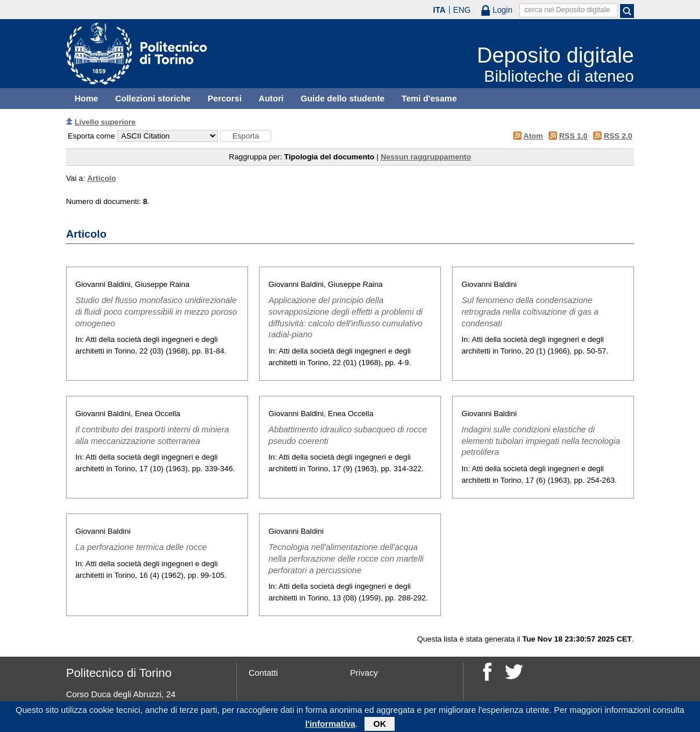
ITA (439, 10)
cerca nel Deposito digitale (567, 10)
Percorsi (225, 99)
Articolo (101, 178)
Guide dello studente (343, 99)
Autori (271, 99)
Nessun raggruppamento (426, 157)
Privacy (364, 673)
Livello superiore (105, 122)
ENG (462, 10)
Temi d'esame (429, 99)
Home (87, 99)
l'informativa (331, 726)
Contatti (263, 673)
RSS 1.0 (573, 136)
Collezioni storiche (153, 99)
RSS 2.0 (618, 136)
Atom (533, 136)
